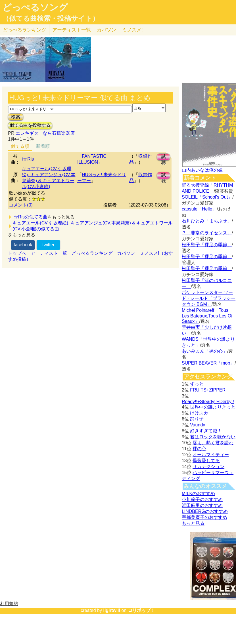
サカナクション (208, 467)
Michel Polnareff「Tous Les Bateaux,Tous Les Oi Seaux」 (207, 316)
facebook (23, 245)
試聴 (164, 157)
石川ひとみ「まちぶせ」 (207, 221)
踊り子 (197, 419)
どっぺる (25, 30)
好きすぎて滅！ (206, 431)
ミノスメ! (132, 30)
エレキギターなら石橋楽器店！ (47, 133)
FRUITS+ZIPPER (208, 390)
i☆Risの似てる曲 (30, 217)
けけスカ (199, 413)
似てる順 (20, 146)
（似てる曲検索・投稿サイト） (51, 18)
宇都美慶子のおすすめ (204, 517)
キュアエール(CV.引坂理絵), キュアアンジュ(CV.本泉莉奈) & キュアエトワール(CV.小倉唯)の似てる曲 (93, 226)
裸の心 (199, 449)
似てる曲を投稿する (30, 125)
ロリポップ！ (141, 610)
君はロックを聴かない (213, 437)
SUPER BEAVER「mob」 (208, 363)
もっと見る (193, 523)
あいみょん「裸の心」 (204, 351)
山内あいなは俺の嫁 (202, 170)
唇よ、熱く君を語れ (213, 443)
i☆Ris (28, 159)
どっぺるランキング (92, 253)
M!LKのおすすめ (198, 493)
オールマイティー (211, 455)
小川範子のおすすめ (202, 499)
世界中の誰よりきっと (213, 407)
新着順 (43, 146)
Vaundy (198, 425)
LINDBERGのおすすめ (205, 511)
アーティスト (72, 30)
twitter (48, 245)
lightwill (112, 610)
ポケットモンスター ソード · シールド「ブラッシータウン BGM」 (209, 298)
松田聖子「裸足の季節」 (207, 245)
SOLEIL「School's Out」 (207, 197)
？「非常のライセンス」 (207, 233)
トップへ (17, 253)
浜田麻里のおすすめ (202, 505)
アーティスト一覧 (49, 253)
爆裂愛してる (206, 461)
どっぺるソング (35, 7)
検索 (16, 117)
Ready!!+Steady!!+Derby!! (208, 402)
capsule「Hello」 (199, 209)
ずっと (197, 384)
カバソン (106, 30)
